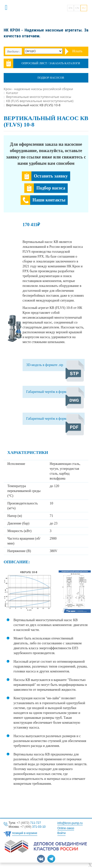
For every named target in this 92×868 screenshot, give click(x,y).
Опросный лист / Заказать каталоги (51, 63)
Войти (62, 833)
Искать (77, 51)
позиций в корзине (25, 833)
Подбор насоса (51, 188)
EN (71, 8)
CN (77, 8)
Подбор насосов (51, 78)
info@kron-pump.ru (70, 823)
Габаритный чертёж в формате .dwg (52, 392)
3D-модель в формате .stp (45, 365)
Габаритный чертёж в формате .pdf (52, 419)
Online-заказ (66, 828)
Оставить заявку (51, 176)
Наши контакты (49, 200)
